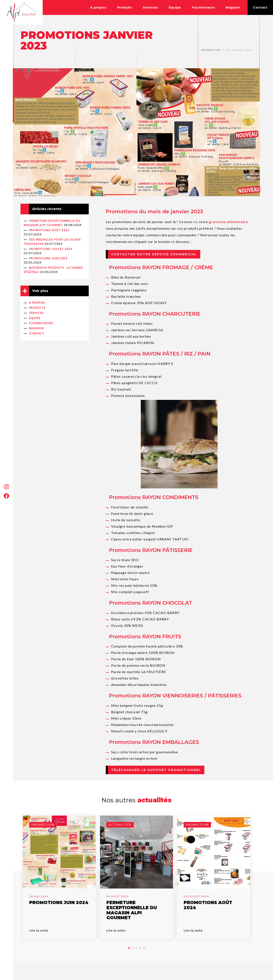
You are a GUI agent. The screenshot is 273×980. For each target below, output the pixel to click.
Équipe (175, 7)
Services (150, 7)
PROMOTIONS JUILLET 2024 (51, 249)
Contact (260, 7)
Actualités (120, 825)
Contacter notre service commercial (154, 254)
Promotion (211, 50)
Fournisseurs (203, 7)
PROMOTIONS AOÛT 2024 (49, 230)
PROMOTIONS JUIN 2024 (48, 258)
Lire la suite (39, 931)
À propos (98, 7)
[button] (129, 948)
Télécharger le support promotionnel (156, 770)
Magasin (233, 7)
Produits (125, 7)
